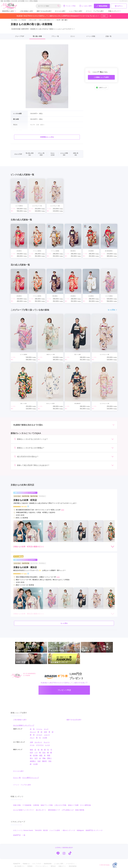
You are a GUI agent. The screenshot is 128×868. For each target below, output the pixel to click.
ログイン (119, 6)
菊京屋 (45, 830)
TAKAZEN (38, 830)
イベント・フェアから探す (95, 11)
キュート (47, 742)
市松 (50, 761)
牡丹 (31, 753)
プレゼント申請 (69, 6)
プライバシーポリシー (42, 866)
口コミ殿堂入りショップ (31, 778)
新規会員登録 (102, 6)
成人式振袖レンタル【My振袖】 (19, 20)
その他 (45, 738)
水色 (45, 732)
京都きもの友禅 (32, 20)
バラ (36, 753)
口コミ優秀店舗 (85, 805)
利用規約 (30, 866)
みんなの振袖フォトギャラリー (24, 810)
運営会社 (53, 866)
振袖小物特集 (80, 810)
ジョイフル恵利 (55, 830)
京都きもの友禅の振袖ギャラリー (47, 20)
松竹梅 (35, 755)
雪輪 (44, 758)
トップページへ (123, 1)
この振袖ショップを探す (101, 77)
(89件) (25, 574)
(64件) (25, 507)
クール (32, 745)
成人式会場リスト (20, 866)
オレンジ (33, 732)
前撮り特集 (17, 805)
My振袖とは (26, 864)
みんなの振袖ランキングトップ (24, 725)
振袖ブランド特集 (47, 805)
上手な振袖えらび (68, 810)
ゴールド (39, 735)
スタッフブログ (37, 864)
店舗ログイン (62, 866)
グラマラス (40, 745)
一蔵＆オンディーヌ (68, 830)
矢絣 (39, 761)
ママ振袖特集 (27, 805)
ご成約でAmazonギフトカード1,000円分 (25, 493)
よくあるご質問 (85, 6)
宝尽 (36, 758)
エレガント (38, 742)
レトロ (47, 745)
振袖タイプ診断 (73, 805)
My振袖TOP (17, 864)
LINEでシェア (101, 88)
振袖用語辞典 (48, 864)
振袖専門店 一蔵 (19, 835)
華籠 (49, 755)
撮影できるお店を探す (44, 11)
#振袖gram (80, 830)
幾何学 (44, 761)
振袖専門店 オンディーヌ (94, 830)
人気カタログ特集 (60, 805)
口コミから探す (60, 11)
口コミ (73, 36)
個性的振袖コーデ (54, 810)
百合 (44, 753)
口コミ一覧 (17, 778)
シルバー (47, 735)
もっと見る (113, 310)
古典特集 (36, 805)
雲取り (49, 758)
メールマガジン (70, 864)
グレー (32, 738)
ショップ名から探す (76, 11)
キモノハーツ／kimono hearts (23, 830)
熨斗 (31, 758)
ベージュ (39, 729)
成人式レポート (41, 810)
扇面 (41, 755)
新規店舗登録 (73, 866)
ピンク (46, 729)
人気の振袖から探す (27, 11)
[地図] (63, 510)
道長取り (33, 761)
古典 (31, 742)
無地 (31, 750)
